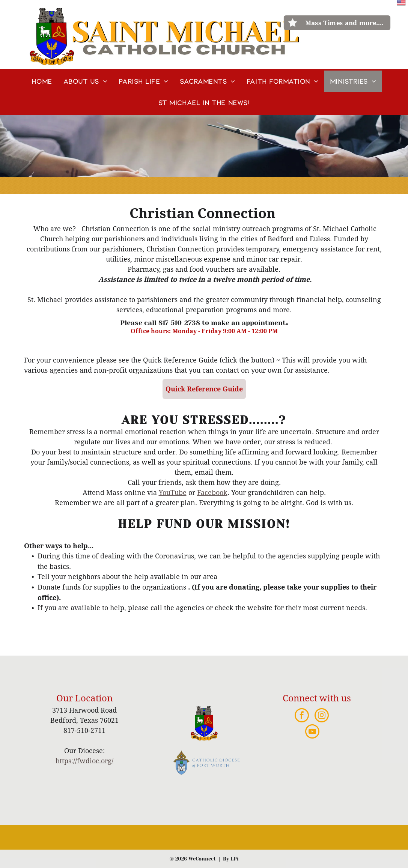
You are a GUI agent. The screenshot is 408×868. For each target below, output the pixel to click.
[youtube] (312, 732)
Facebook (212, 493)
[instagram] (322, 716)
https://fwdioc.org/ (84, 761)
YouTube (173, 493)
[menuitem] (42, 81)
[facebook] (302, 716)
